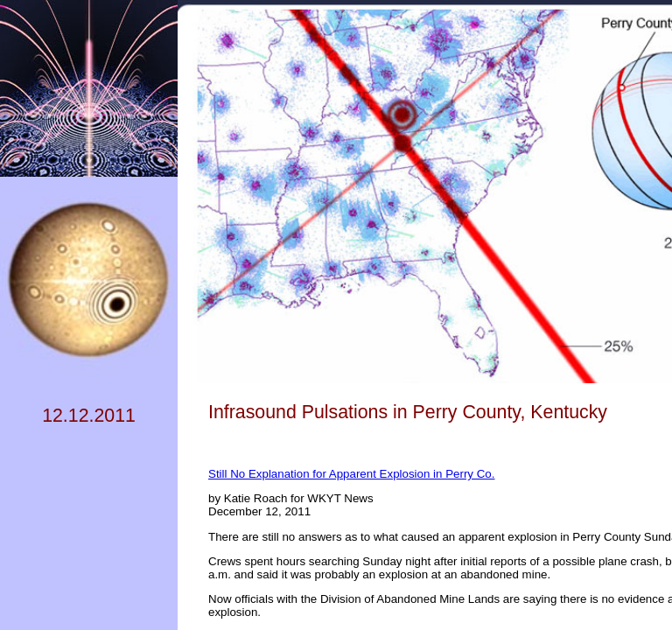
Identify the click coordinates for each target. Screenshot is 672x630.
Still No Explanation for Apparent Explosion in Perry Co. (351, 474)
